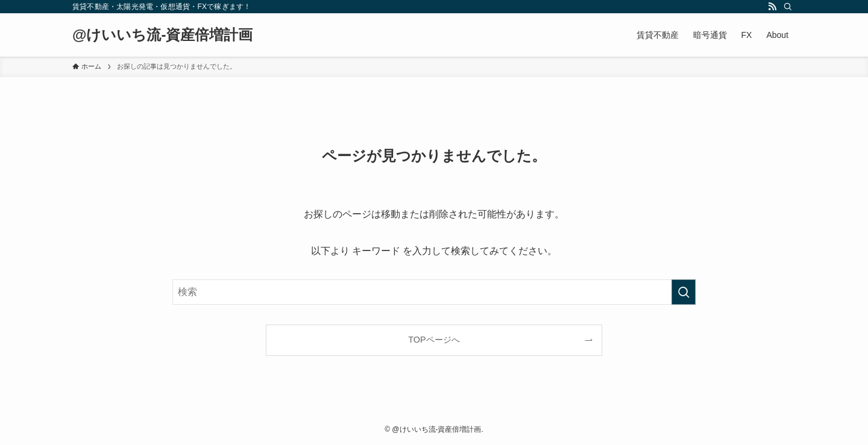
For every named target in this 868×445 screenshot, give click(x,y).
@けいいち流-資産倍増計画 (162, 35)
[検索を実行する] (684, 292)
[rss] (772, 7)
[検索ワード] (434, 292)
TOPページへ (434, 340)
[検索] (788, 7)
